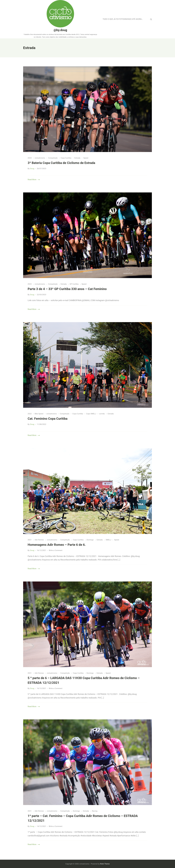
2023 (30, 158)
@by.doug (60, 30)
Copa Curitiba (66, 158)
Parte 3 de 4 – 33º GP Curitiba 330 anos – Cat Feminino (67, 289)
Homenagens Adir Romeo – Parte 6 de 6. (57, 545)
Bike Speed (39, 414)
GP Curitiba (74, 284)
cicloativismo (40, 158)
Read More (32, 180)
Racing (95, 811)
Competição (53, 158)
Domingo (90, 540)
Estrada (78, 158)
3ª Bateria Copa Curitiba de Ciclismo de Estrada (61, 163)
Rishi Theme (105, 864)
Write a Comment (56, 550)
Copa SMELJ (91, 414)
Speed (86, 158)
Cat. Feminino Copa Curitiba (48, 419)
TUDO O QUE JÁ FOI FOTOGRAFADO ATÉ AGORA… (123, 19)
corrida (102, 414)
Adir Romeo (39, 540)
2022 (30, 414)
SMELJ (109, 540)
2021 (30, 540)
